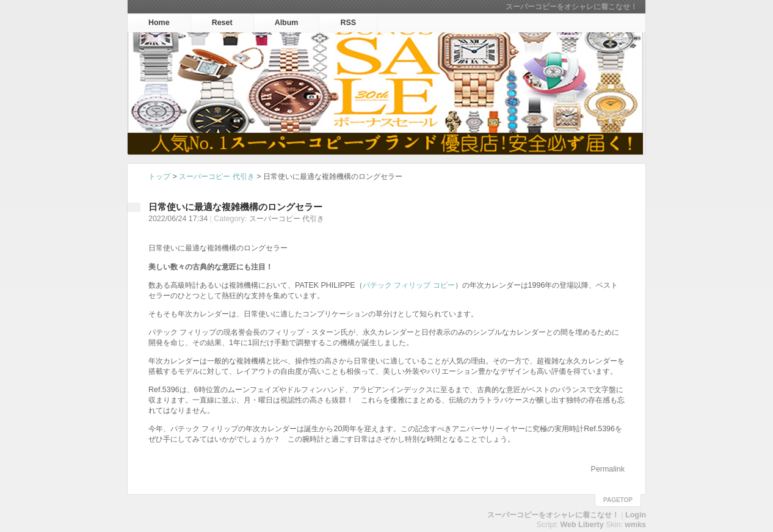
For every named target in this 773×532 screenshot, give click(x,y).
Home (159, 23)
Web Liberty (582, 525)
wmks (635, 525)
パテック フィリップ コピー (409, 285)
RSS (348, 23)
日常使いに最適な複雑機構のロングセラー (235, 207)
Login (636, 515)
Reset (222, 23)
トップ (159, 177)
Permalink (608, 469)
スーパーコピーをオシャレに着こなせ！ (572, 7)
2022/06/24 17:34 (178, 219)
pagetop (618, 500)
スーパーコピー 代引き (216, 177)
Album (287, 23)
